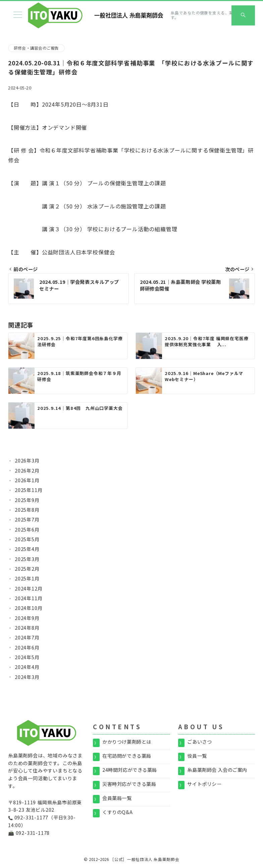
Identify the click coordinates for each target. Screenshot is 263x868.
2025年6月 (27, 530)
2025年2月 (27, 569)
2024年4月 (27, 667)
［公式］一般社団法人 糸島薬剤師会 (145, 859)
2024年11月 (29, 598)
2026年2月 (27, 471)
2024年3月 (27, 677)
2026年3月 (27, 460)
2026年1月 (27, 480)
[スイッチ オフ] (243, 15)
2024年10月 (29, 608)
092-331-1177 (32, 817)
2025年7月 (27, 519)
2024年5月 (27, 657)
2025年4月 (27, 549)
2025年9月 (27, 500)
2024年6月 (27, 647)
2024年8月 (27, 628)
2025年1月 (27, 578)
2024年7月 (27, 637)
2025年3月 (27, 559)
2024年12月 (29, 588)
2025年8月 (27, 510)
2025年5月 (27, 539)
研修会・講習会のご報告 (36, 48)
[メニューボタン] (18, 15)
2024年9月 (27, 618)
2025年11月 (29, 490)
